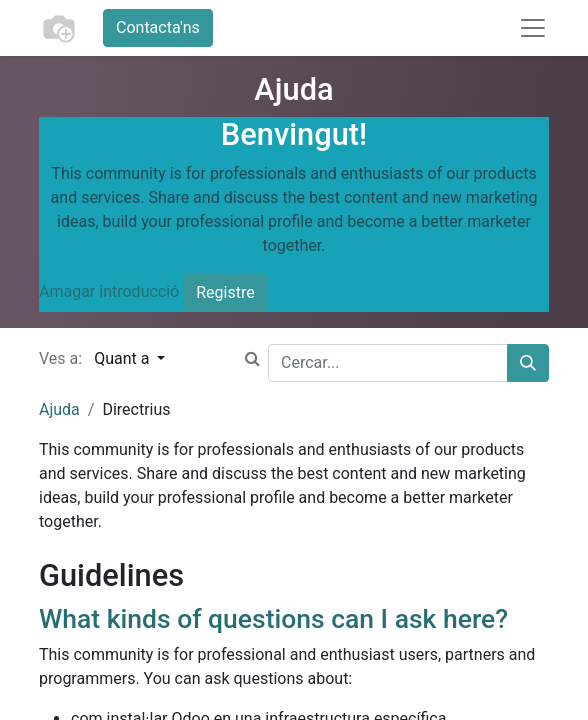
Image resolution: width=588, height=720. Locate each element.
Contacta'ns (158, 27)
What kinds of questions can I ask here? (273, 618)
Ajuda (59, 409)
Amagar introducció (109, 291)
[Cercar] (528, 363)
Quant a (123, 358)
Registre (225, 292)
